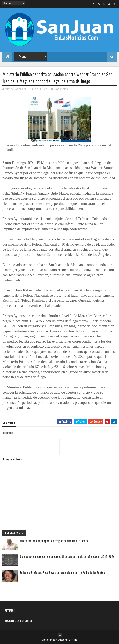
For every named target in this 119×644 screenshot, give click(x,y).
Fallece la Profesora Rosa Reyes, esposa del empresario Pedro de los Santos (62, 572)
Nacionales (61, 89)
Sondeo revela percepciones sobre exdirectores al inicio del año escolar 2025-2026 (67, 556)
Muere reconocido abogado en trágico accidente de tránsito (54, 541)
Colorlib (73, 640)
